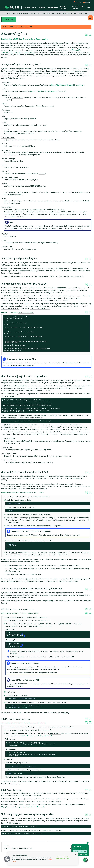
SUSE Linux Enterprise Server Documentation (26, 13)
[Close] (76, 855)
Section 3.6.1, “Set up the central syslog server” (34, 736)
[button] (7, 859)
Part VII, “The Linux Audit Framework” (44, 91)
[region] (43, 859)
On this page (9, 20)
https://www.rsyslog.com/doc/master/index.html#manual (23, 807)
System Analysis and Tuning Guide (52, 13)
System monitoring (70, 13)
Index (9, 13)
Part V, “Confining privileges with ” (68, 85)
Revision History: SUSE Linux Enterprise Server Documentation (24, 39)
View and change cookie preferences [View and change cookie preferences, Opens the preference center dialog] (63, 857)
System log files (83, 13)
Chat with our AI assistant (80, 852)
